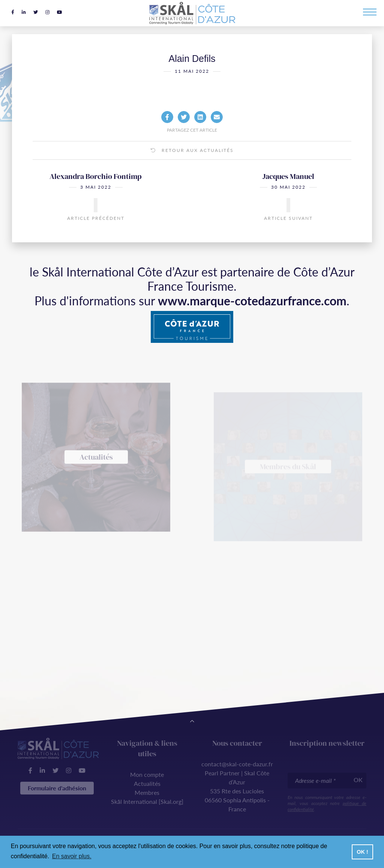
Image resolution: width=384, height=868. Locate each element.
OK (358, 780)
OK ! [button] (362, 852)
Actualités (147, 783)
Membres (147, 792)
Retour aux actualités (192, 162)
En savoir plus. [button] (72, 856)
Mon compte (147, 774)
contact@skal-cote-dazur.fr (237, 764)
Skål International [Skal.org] (147, 801)
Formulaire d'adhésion (57, 788)
